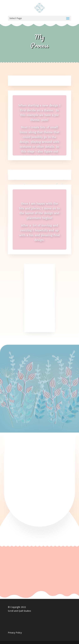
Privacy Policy (15, 633)
